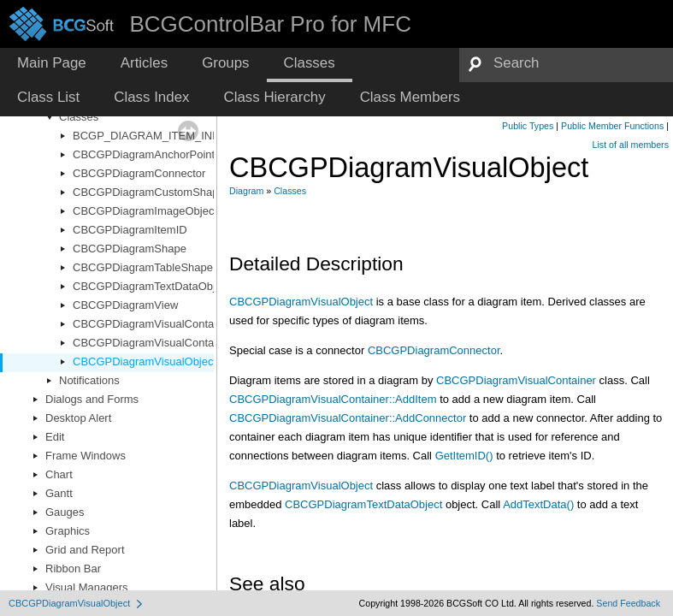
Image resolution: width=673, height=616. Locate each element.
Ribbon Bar (73, 569)
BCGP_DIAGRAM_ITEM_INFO (150, 136)
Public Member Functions (612, 126)
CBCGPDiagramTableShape (143, 267)
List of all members (631, 145)
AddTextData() (538, 504)
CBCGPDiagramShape (130, 249)
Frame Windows (86, 456)
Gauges (65, 512)
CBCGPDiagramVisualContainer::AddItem (333, 399)
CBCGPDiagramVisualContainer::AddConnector (348, 418)
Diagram (246, 191)
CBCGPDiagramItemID (130, 230)
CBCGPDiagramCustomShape (149, 192)
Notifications (89, 380)
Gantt (59, 493)
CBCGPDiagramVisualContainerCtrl (161, 343)
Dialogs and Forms (92, 399)
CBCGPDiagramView (125, 305)
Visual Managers (87, 587)
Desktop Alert (78, 418)
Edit (55, 437)
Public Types (528, 126)
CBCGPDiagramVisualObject (145, 361)
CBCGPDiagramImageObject (145, 211)
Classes (79, 117)
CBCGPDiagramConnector (139, 173)
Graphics (68, 531)
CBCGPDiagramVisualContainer (153, 324)
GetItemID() (464, 456)
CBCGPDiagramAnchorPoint (144, 154)
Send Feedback (628, 603)
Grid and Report (85, 550)
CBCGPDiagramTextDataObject (151, 286)
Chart (59, 474)
